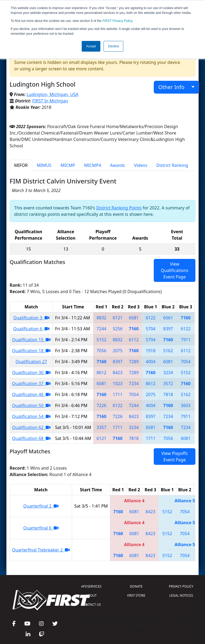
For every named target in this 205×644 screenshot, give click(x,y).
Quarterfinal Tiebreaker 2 (41, 550)
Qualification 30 (31, 373)
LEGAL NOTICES (181, 595)
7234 (134, 384)
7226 (102, 405)
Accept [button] (91, 46)
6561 (168, 318)
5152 (102, 340)
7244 (102, 329)
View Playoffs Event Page (175, 457)
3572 (168, 384)
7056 (102, 351)
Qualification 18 (31, 351)
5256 (118, 329)
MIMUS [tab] (44, 165)
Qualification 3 (31, 318)
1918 (151, 351)
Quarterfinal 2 (41, 506)
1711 (118, 394)
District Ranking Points (119, 208)
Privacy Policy (117, 21)
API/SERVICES (91, 586)
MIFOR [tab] (21, 165)
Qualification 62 (31, 427)
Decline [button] (113, 46)
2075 (118, 351)
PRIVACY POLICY (181, 586)
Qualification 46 (31, 394)
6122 (151, 318)
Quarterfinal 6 (41, 528)
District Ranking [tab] (172, 165)
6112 (134, 340)
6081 (168, 362)
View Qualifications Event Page (174, 270)
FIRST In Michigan (50, 101)
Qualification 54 (31, 416)
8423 (118, 373)
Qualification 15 (31, 340)
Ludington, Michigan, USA (53, 94)
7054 (186, 362)
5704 (151, 329)
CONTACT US (91, 605)
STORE (136, 595)
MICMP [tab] (68, 165)
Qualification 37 (31, 384)
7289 (134, 362)
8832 (102, 318)
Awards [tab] (117, 165)
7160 (186, 318)
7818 (168, 394)
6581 (134, 318)
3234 (168, 373)
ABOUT (91, 595)
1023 (118, 384)
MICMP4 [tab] (92, 165)
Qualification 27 (31, 362)
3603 (186, 405)
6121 (118, 318)
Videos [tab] (141, 165)
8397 (168, 329)
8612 (102, 373)
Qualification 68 (31, 438)
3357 (102, 427)
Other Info (174, 87)
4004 (151, 362)
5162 (168, 351)
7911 (186, 340)
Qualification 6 (31, 329)
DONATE (136, 586)
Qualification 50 (31, 405)
